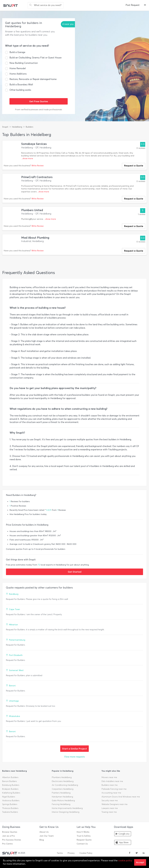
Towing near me (109, 812)
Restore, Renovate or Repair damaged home (33, 79)
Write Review (37, 166)
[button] (145, 5)
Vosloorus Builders (11, 801)
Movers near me (109, 777)
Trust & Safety (84, 836)
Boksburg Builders (11, 785)
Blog (42, 840)
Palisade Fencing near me (114, 789)
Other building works (20, 90)
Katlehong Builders (11, 793)
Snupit (5, 127)
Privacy (71, 853)
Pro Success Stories (12, 840)
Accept (140, 862)
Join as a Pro (9, 836)
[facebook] (130, 853)
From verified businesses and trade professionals (39, 110)
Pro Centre (7, 844)
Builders (29, 127)
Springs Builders (10, 804)
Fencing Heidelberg (61, 804)
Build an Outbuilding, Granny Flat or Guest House (36, 58)
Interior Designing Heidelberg (66, 812)
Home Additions (18, 74)
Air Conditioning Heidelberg (65, 785)
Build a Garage (17, 52)
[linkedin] (144, 853)
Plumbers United (32, 210)
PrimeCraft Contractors (37, 177)
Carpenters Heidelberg (63, 789)
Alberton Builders (10, 777)
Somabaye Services (34, 144)
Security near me (110, 801)
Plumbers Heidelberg (62, 777)
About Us (44, 832)
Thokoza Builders (10, 808)
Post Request (133, 5)
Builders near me (110, 785)
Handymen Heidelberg (62, 797)
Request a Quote (134, 166)
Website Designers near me (115, 804)
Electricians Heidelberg (63, 781)
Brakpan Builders (10, 789)
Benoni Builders (9, 781)
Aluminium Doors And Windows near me (121, 797)
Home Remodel (18, 68)
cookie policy (125, 861)
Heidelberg (17, 127)
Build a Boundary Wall (21, 85)
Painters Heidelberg (61, 793)
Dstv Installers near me (112, 781)
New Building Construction (24, 63)
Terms (60, 853)
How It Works (83, 832)
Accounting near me (111, 793)
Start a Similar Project (74, 749)
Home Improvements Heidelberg (67, 808)
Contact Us (82, 844)
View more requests (74, 757)
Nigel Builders (9, 797)
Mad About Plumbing (35, 238)
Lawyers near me (110, 808)
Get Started (75, 572)
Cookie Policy (86, 853)
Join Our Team (47, 836)
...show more (27, 158)
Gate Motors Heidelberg (63, 801)
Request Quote (84, 840)
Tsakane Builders (10, 812)
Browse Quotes (10, 832)
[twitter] (137, 853)
